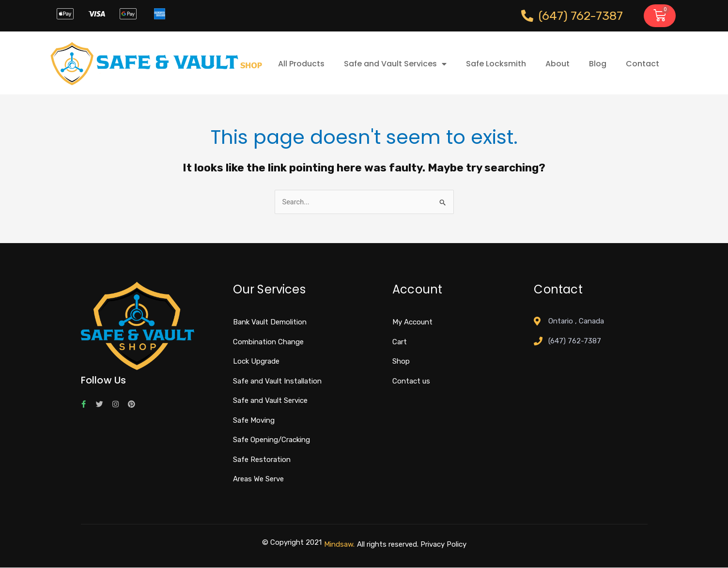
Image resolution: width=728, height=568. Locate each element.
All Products (301, 64)
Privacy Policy (443, 544)
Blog (598, 64)
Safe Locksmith (496, 64)
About (558, 64)
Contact (643, 64)
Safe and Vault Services (395, 64)
